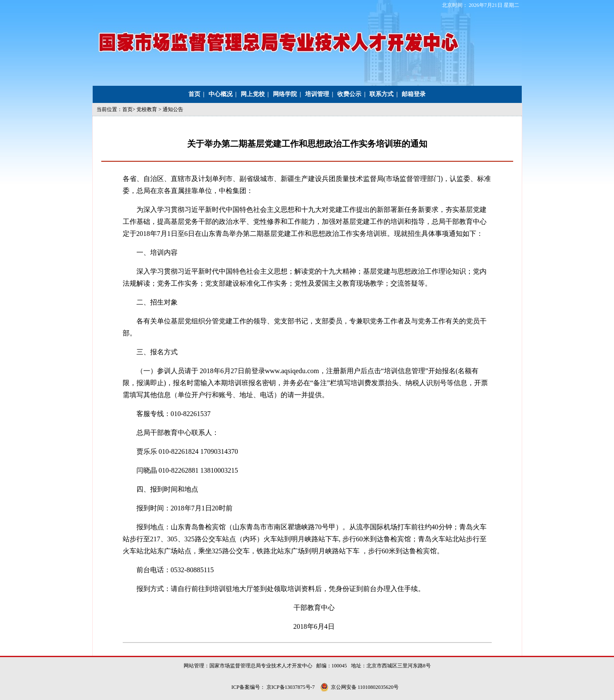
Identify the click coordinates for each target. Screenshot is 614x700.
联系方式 (381, 94)
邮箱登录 (414, 94)
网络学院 (285, 94)
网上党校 (253, 94)
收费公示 (349, 94)
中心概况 (221, 94)
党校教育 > (150, 109)
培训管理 (317, 94)
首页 (194, 94)
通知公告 (173, 109)
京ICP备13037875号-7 (291, 687)
